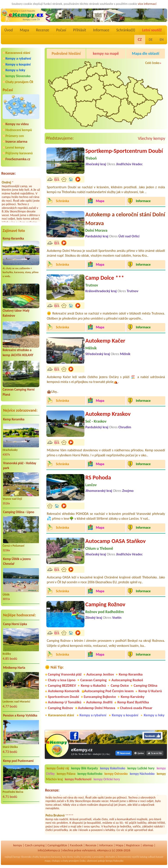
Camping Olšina (145, 686)
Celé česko (152, 63)
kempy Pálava (66, 774)
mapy (47, 861)
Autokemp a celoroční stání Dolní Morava (125, 219)
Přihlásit (80, 30)
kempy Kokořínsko (113, 768)
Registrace (133, 845)
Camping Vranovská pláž (65, 674)
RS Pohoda (98, 477)
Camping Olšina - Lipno (19, 512)
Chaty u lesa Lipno (62, 680)
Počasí (61, 30)
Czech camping (35, 845)
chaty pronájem (71, 861)
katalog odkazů (148, 857)
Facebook (76, 845)
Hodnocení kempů (19, 130)
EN (162, 40)
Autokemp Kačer (105, 341)
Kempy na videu (17, 124)
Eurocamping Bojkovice (100, 697)
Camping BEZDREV (62, 686)
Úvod (9, 30)
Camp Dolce (120, 686)
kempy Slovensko (18, 76)
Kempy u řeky (15, 70)
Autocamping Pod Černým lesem (109, 691)
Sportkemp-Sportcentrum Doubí (124, 151)
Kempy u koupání (18, 64)
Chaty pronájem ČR (19, 82)
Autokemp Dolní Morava (96, 708)
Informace (101, 30)
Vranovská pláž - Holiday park (20, 466)
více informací (147, 4)
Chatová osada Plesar (136, 708)
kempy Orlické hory (107, 779)
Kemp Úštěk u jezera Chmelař (17, 561)
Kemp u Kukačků (93, 686)
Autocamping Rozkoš (127, 680)
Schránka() (126, 30)
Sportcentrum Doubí (63, 697)
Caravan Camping (94, 680)
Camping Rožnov (105, 604)
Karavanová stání (18, 53)
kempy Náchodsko (142, 774)
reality (77, 857)
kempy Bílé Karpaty (84, 768)
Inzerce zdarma (16, 141)
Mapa (24, 30)
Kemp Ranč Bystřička (133, 702)
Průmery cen (15, 136)
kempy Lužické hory (141, 768)
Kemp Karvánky (133, 697)
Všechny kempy (151, 138)
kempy (17, 845)
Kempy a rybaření (18, 58)
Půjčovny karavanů (19, 153)
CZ (140, 39)
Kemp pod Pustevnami (18, 761)
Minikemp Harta (14, 668)
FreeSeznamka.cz (18, 159)
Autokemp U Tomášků (65, 702)
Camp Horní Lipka (15, 624)
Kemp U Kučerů (150, 691)
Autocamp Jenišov (100, 674)
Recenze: (9, 173)
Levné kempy (15, 147)
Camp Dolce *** (105, 278)
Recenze (43, 30)
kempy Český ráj (58, 768)
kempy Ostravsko (116, 774)
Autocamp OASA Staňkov (115, 541)
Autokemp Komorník (64, 691)
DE (151, 40)
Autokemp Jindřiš (99, 702)
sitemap (148, 845)
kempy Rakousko (115, 861)
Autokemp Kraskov (108, 414)
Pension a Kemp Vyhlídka (20, 715)
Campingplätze (57, 845)
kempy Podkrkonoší (78, 779)
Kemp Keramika (13, 238)
